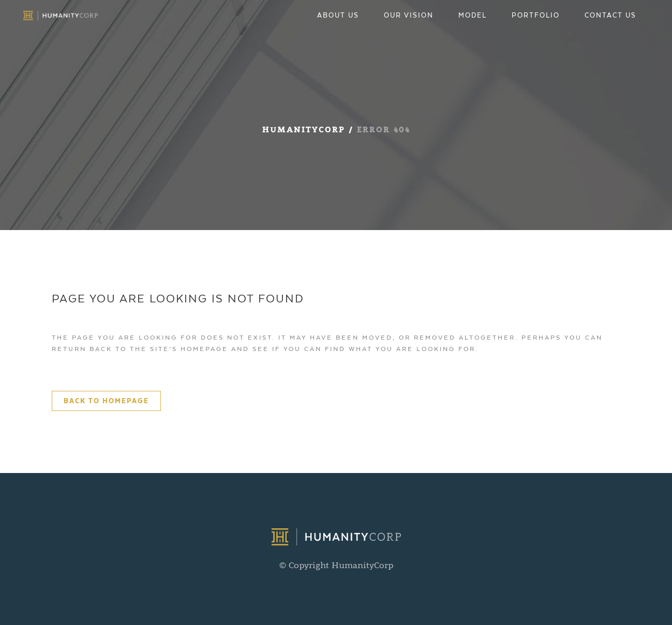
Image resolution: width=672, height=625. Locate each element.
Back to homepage (106, 401)
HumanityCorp (304, 131)
